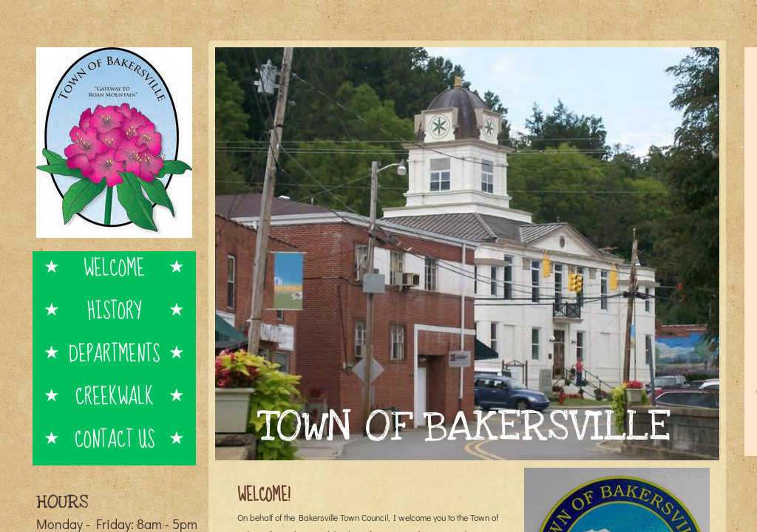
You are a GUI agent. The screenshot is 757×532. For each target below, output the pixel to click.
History (114, 310)
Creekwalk (115, 396)
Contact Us (115, 439)
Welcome (114, 267)
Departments (114, 353)
